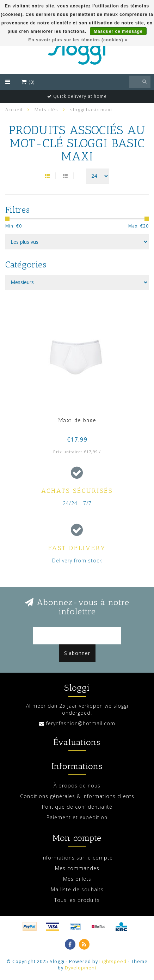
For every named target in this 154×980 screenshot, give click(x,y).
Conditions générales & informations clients (77, 796)
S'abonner (77, 653)
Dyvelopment (81, 968)
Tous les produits (77, 900)
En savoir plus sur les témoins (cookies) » (78, 40)
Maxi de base (77, 420)
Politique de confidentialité (77, 807)
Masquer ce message (118, 31)
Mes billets (77, 879)
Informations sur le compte (77, 858)
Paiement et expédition (77, 817)
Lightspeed (113, 961)
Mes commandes (77, 868)
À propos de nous (77, 786)
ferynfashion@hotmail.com (81, 723)
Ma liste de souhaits (77, 889)
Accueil (14, 110)
